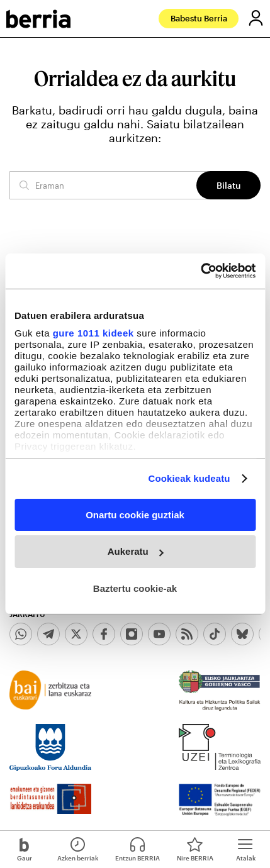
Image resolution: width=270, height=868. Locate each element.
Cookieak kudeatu (189, 478)
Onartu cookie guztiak (135, 514)
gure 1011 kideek (93, 333)
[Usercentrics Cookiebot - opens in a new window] (200, 271)
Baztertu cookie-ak (135, 588)
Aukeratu (136, 551)
